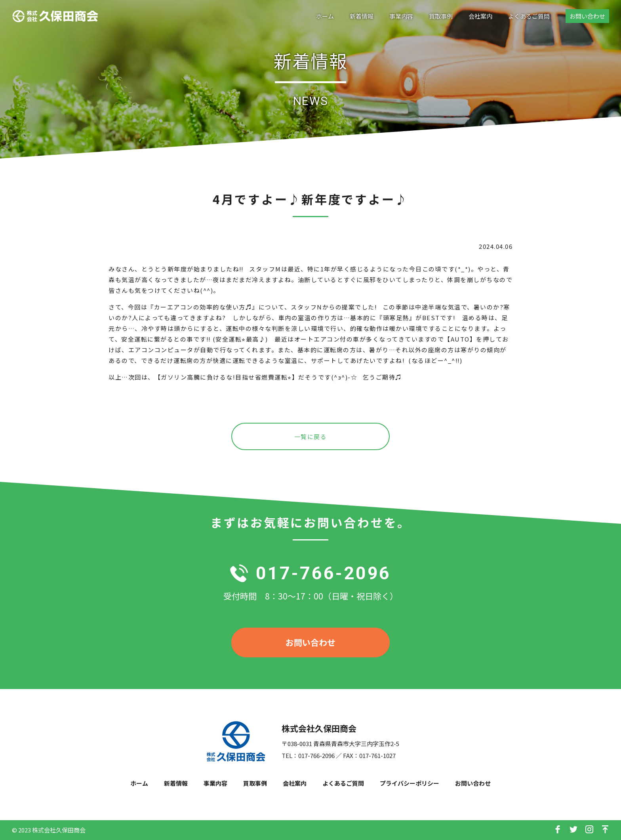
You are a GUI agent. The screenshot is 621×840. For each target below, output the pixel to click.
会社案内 (480, 16)
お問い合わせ (587, 16)
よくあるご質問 (529, 16)
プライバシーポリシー (410, 783)
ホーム (325, 16)
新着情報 (362, 16)
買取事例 (441, 16)
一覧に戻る (311, 436)
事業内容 (401, 16)
